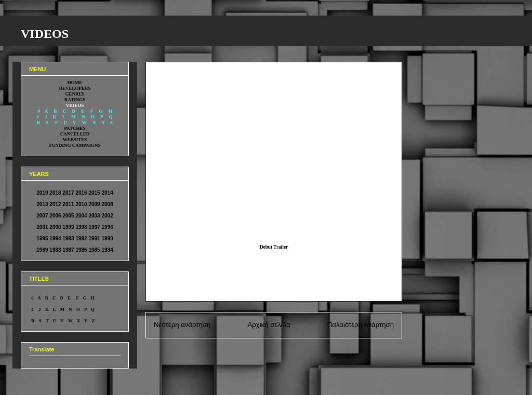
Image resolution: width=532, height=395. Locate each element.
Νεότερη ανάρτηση (182, 325)
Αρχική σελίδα (269, 325)
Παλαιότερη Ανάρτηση (361, 325)
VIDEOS (45, 34)
